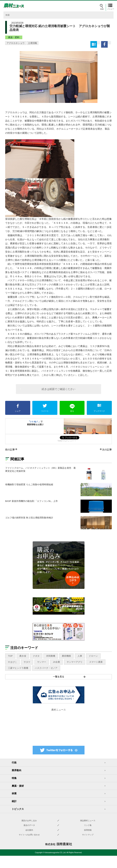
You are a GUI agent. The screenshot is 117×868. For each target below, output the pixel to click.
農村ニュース (59, 710)
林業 (14, 793)
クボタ (36, 656)
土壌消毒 (32, 43)
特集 (14, 778)
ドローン (93, 656)
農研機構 (66, 656)
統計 (14, 801)
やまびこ (12, 662)
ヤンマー (42, 662)
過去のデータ (29, 825)
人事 (80, 656)
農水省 (23, 656)
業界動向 (17, 770)
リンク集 (88, 825)
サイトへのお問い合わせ (29, 835)
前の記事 (10, 450)
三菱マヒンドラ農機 (18, 668)
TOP (10, 656)
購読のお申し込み (29, 821)
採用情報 (88, 830)
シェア (18, 408)
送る (72, 408)
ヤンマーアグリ (75, 662)
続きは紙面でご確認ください (58, 389)
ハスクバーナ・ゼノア (46, 668)
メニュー (111, 9)
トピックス (18, 809)
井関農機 (51, 656)
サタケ (27, 662)
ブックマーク (99, 408)
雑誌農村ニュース (88, 821)
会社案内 (29, 830)
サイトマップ (88, 835)
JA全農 (56, 662)
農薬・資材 (18, 786)
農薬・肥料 (14, 37)
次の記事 (107, 450)
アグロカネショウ (16, 43)
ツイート (45, 408)
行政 (14, 763)
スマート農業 (96, 662)
